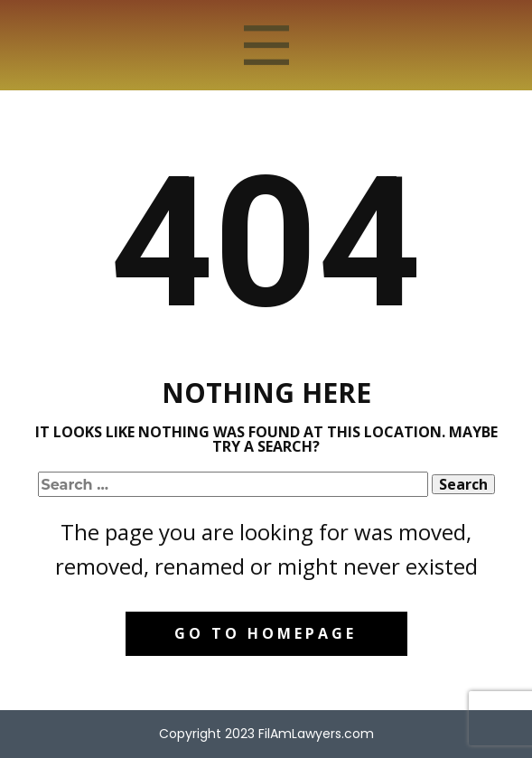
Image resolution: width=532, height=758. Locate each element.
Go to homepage (266, 633)
